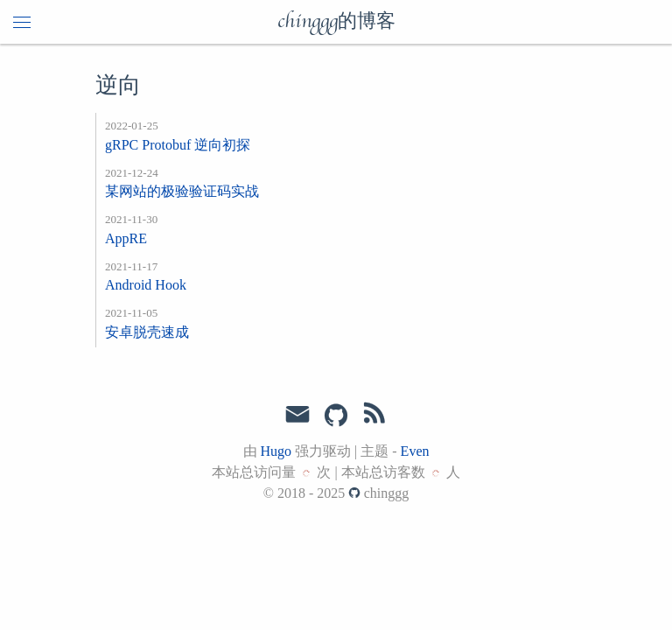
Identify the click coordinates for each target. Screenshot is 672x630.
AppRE (126, 238)
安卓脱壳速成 (147, 332)
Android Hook (146, 285)
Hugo (276, 451)
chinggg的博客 (336, 22)
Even (415, 451)
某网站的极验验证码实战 (182, 191)
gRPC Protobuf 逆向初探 (178, 145)
